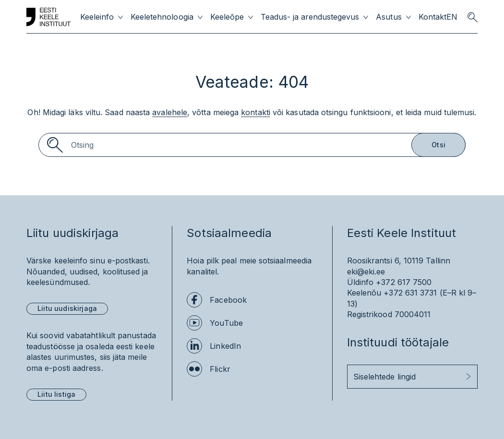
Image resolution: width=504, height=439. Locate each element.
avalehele (170, 112)
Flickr (220, 369)
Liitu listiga (56, 394)
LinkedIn (225, 346)
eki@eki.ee (366, 272)
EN (452, 17)
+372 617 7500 (404, 282)
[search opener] (472, 17)
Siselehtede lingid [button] (384, 377)
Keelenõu (364, 293)
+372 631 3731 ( (413, 293)
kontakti (256, 112)
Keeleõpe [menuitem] (227, 17)
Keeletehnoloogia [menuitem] (162, 17)
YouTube (226, 323)
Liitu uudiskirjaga (67, 308)
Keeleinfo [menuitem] (97, 17)
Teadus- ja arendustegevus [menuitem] (310, 17)
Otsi (438, 145)
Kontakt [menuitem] (432, 17)
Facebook (228, 300)
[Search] (252, 145)
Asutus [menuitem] (389, 17)
